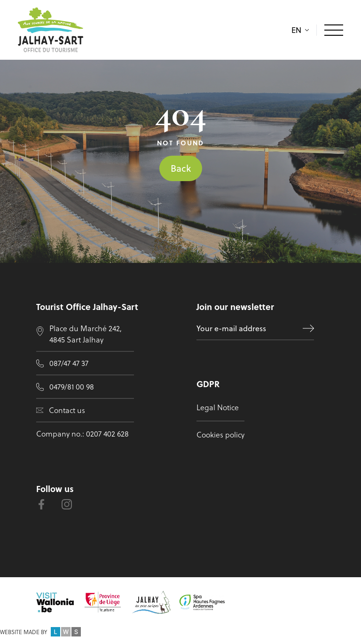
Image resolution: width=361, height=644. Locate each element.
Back (181, 168)
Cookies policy (220, 434)
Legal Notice (218, 407)
